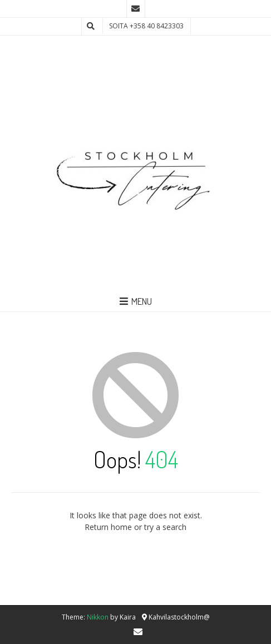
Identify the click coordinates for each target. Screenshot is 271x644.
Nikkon (98, 617)
